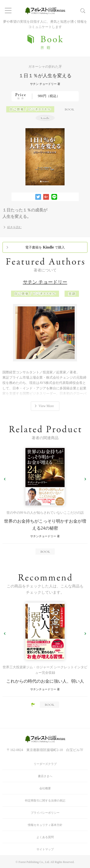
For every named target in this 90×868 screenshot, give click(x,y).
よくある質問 (45, 837)
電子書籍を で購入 (45, 247)
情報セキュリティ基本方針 (45, 825)
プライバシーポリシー (45, 813)
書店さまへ (45, 776)
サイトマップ (45, 849)
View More (46, 406)
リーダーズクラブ (45, 764)
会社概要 (45, 788)
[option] (45, 501)
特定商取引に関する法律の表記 (45, 801)
